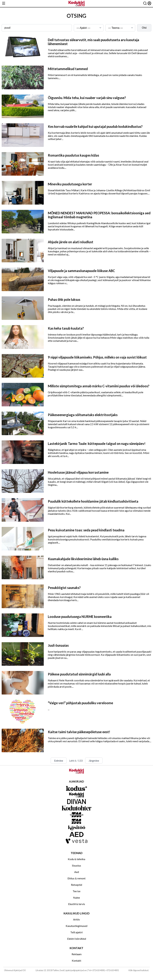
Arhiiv (76, 919)
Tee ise (76, 891)
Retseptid (76, 885)
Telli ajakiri (76, 932)
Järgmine (94, 761)
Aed (77, 872)
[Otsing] (145, 4)
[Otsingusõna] (37, 28)
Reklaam (77, 954)
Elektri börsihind (77, 939)
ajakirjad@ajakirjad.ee (76, 970)
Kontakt (76, 961)
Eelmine (59, 761)
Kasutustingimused (76, 926)
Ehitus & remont (76, 878)
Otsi (144, 28)
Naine (76, 898)
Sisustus (76, 865)
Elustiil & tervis (77, 904)
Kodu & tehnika (76, 859)
